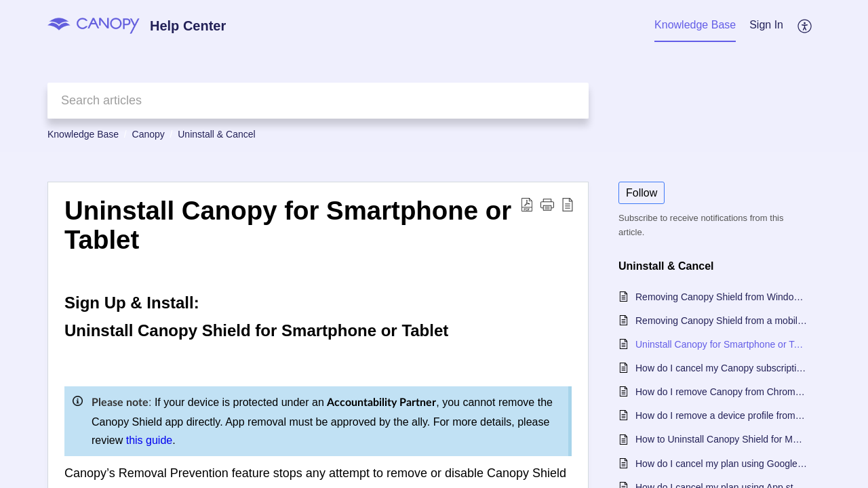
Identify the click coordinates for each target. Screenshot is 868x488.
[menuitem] (766, 26)
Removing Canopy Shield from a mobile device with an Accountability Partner (721, 321)
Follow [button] (642, 193)
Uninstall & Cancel (216, 134)
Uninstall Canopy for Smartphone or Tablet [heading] (288, 225)
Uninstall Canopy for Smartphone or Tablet (721, 344)
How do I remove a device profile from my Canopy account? (721, 415)
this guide (150, 440)
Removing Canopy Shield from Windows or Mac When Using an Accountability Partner (721, 297)
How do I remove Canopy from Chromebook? (721, 392)
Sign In (766, 25)
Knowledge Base (83, 134)
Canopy (149, 134)
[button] (805, 26)
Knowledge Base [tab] (695, 25)
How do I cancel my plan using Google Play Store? (721, 464)
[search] (318, 101)
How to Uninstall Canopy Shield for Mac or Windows (721, 439)
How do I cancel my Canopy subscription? (721, 368)
